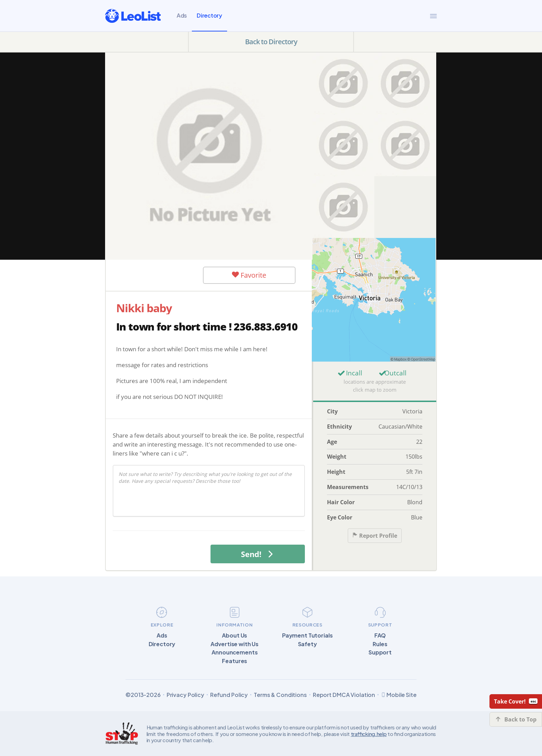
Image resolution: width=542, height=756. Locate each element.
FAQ (380, 635)
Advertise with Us (235, 644)
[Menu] (433, 16)
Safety (307, 644)
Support (380, 652)
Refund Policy (229, 695)
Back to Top (516, 719)
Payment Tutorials (307, 635)
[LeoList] (133, 16)
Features (235, 661)
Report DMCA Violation (344, 695)
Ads (182, 15)
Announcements (235, 652)
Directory (209, 15)
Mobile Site (399, 695)
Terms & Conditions (280, 695)
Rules (380, 644)
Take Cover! (516, 701)
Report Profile (375, 536)
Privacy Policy (185, 695)
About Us (235, 635)
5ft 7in (414, 472)
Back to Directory (271, 42)
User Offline (157, 275)
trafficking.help (369, 734)
